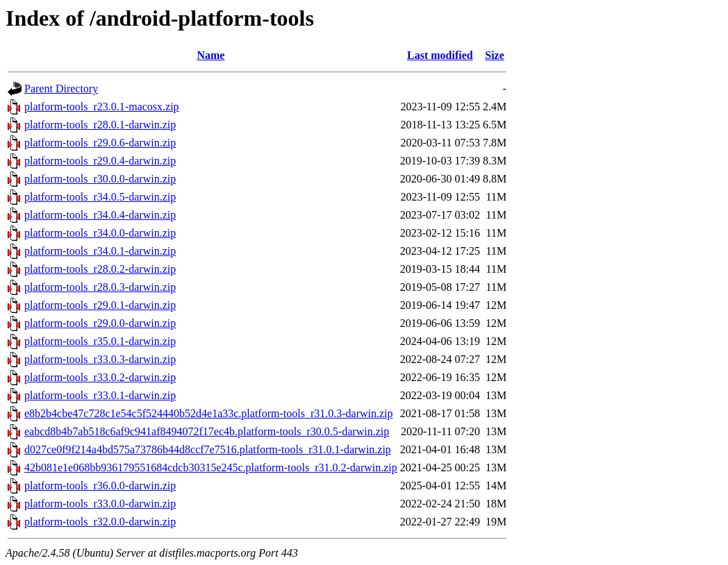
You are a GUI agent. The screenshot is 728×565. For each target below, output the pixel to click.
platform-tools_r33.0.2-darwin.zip (100, 377)
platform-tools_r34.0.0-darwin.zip (100, 233)
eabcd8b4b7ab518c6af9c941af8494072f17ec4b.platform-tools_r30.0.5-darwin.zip (207, 431)
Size (495, 55)
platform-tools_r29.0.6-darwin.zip (100, 143)
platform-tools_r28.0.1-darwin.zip (100, 125)
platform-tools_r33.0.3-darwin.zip (100, 359)
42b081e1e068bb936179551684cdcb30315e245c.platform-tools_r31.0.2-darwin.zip (211, 467)
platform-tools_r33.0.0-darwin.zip (100, 504)
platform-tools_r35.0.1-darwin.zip (100, 341)
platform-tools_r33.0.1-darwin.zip (100, 395)
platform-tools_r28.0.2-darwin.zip (100, 269)
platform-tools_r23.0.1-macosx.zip (102, 107)
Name (210, 55)
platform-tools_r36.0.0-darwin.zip (100, 486)
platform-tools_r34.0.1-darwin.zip (100, 251)
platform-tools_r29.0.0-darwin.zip (100, 323)
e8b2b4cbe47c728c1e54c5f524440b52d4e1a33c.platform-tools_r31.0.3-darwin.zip (209, 413)
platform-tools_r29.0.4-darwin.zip (100, 161)
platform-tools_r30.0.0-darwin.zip (100, 179)
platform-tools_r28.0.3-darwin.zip (100, 287)
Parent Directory (61, 88)
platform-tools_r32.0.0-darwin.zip (100, 522)
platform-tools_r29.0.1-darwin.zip (100, 305)
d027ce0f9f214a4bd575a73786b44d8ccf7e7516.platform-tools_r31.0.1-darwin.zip (208, 449)
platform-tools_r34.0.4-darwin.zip (100, 215)
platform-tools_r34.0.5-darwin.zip (100, 197)
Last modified (440, 55)
